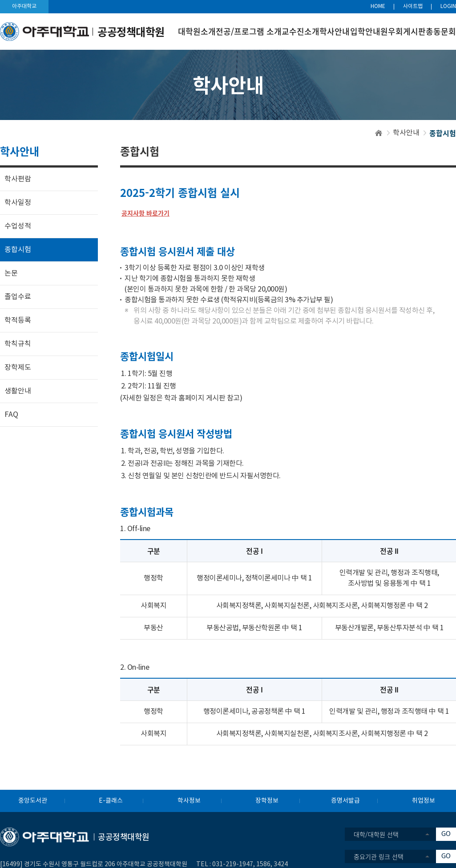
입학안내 (365, 31)
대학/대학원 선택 (376, 834)
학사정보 (189, 801)
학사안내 (335, 31)
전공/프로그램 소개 (249, 31)
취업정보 (424, 801)
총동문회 (441, 31)
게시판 (414, 31)
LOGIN (448, 6)
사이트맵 (413, 6)
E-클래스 (111, 801)
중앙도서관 (33, 801)
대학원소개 (197, 31)
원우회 (392, 31)
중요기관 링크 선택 (379, 856)
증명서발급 (345, 801)
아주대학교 (24, 6)
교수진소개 (301, 31)
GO (446, 834)
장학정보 (267, 801)
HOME (378, 6)
